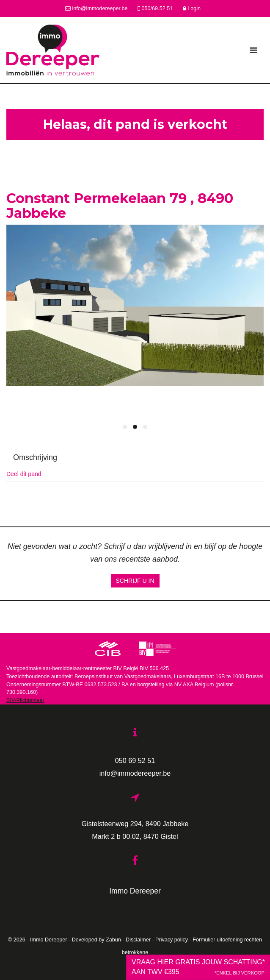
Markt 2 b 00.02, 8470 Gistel (135, 836)
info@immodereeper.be (135, 773)
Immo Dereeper (135, 891)
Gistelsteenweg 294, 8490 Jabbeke (135, 824)
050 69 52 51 (135, 760)
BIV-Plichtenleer (25, 700)
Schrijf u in (135, 581)
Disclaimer (138, 940)
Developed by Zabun (96, 940)
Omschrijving (35, 457)
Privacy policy (172, 940)
